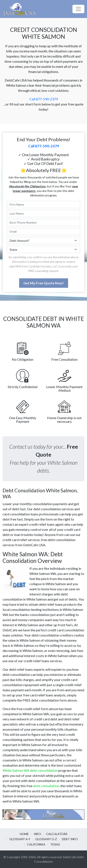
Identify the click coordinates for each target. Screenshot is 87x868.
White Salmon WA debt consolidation (30, 770)
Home (24, 834)
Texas (55, 844)
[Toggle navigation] (78, 9)
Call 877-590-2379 (44, 99)
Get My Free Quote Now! (44, 283)
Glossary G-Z (46, 839)
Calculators (57, 834)
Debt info (70, 839)
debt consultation (46, 786)
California (36, 844)
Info (37, 834)
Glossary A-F (20, 839)
